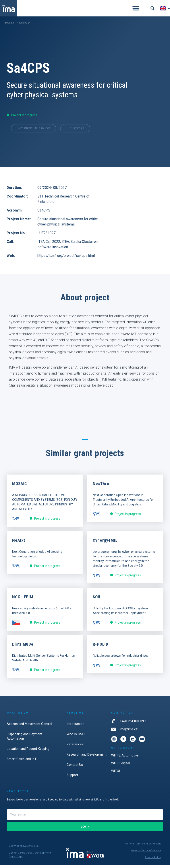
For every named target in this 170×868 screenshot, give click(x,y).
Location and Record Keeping (28, 752)
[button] (136, 8)
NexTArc (101, 487)
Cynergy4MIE (105, 544)
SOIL (97, 600)
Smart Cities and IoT (22, 762)
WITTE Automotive (125, 758)
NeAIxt (19, 544)
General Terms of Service (146, 854)
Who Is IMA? (76, 737)
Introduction (75, 727)
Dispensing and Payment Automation (24, 739)
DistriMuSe (23, 648)
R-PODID (100, 648)
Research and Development (87, 758)
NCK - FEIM (23, 600)
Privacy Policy (153, 861)
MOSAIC (20, 487)
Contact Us (75, 768)
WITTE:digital (120, 766)
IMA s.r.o (10, 23)
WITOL (116, 774)
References (75, 747)
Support (72, 778)
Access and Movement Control (29, 727)
